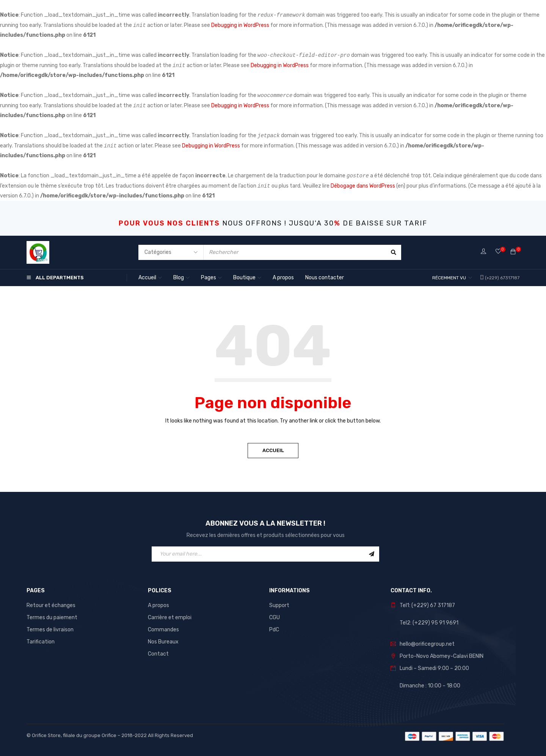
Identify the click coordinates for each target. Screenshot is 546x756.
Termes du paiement (52, 617)
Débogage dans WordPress (363, 186)
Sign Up (372, 554)
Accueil (273, 450)
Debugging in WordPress (240, 25)
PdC (274, 630)
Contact (158, 654)
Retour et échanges (51, 605)
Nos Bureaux (163, 642)
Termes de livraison (50, 630)
